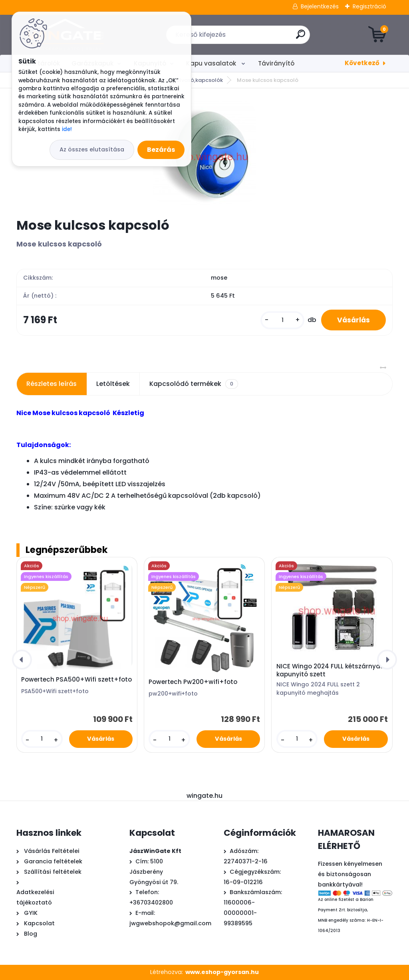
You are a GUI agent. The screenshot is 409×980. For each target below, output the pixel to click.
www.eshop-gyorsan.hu (222, 972)
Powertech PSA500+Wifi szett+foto (76, 680)
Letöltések (113, 384)
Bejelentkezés (320, 6)
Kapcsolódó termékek (194, 384)
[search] (301, 37)
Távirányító (276, 63)
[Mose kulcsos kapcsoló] (204, 153)
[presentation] (22, 660)
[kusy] (282, 320)
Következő (362, 63)
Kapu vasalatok (212, 63)
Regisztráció (369, 6)
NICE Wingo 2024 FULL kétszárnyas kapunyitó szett (330, 670)
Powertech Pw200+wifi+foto (193, 682)
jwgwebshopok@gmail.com (170, 923)
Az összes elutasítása (92, 149)
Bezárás (161, 150)
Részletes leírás (52, 384)
